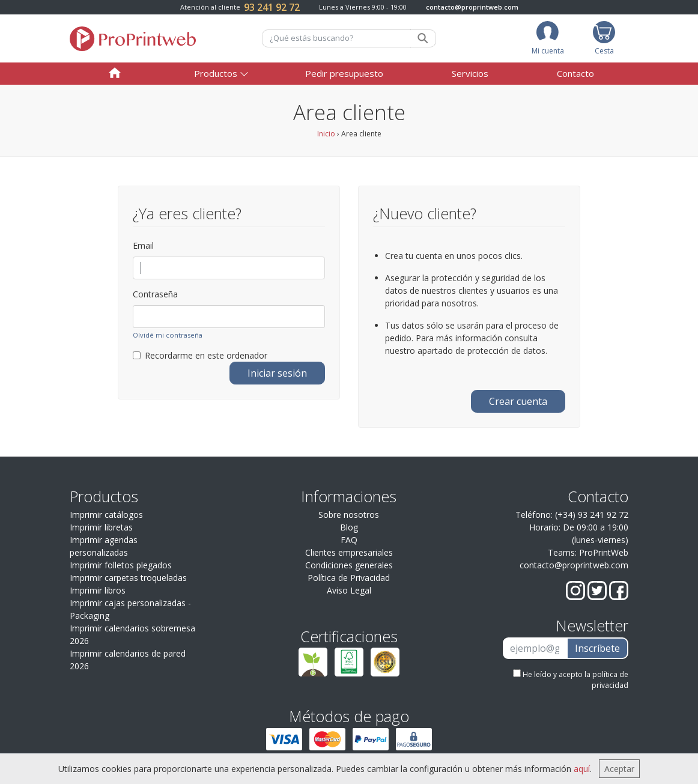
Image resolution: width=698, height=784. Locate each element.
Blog (349, 527)
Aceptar (619, 769)
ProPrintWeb (604, 552)
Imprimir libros (98, 590)
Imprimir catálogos (106, 515)
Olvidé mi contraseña (168, 335)
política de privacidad (610, 680)
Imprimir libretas (101, 527)
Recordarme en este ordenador (200, 355)
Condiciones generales (349, 565)
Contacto (575, 73)
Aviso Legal (349, 590)
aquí (582, 769)
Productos (216, 73)
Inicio (326, 134)
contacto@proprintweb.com (472, 7)
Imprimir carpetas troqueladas (128, 578)
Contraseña (155, 294)
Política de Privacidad (349, 578)
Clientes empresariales (349, 552)
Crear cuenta (518, 401)
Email (143, 245)
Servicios (470, 73)
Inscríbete (597, 648)
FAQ (349, 540)
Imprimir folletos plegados (121, 565)
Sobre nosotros (349, 515)
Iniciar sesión (277, 373)
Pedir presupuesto (344, 73)
